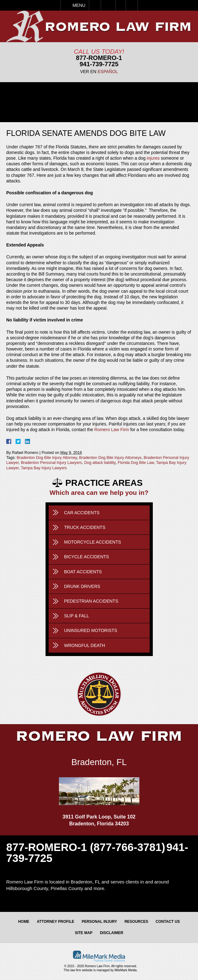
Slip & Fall (77, 616)
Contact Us (168, 922)
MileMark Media (126, 970)
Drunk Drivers (82, 586)
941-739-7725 (99, 64)
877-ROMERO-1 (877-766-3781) (86, 847)
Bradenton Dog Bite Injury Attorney (47, 458)
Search (132, 5)
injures (153, 158)
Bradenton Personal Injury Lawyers (51, 463)
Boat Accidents (83, 572)
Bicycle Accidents (87, 557)
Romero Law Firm (112, 430)
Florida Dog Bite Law (136, 463)
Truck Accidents (85, 527)
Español (108, 72)
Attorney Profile (56, 922)
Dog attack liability (100, 463)
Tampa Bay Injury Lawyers (44, 468)
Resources (136, 922)
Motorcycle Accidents (93, 542)
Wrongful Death (85, 645)
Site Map (84, 933)
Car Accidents (82, 513)
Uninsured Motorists (91, 630)
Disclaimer (111, 933)
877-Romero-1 (99, 58)
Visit (121, 5)
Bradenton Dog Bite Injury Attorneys (110, 458)
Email (108, 5)
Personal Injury (99, 922)
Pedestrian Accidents (91, 601)
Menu (79, 5)
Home (24, 922)
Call (95, 5)
